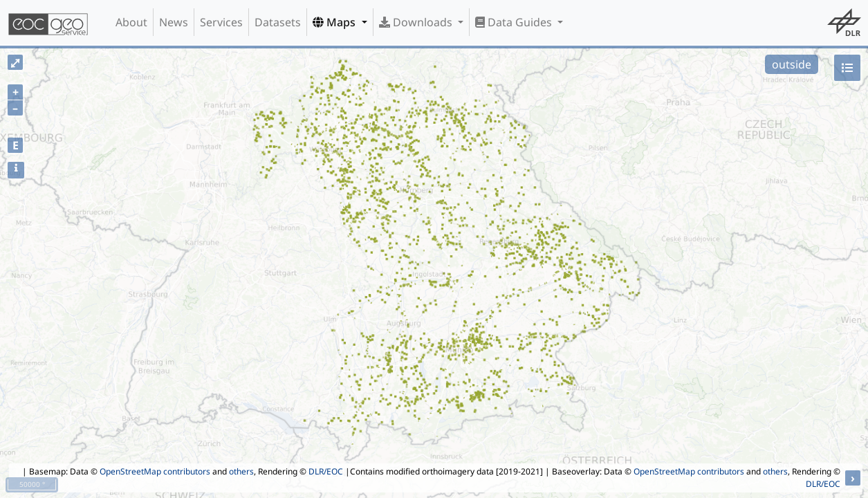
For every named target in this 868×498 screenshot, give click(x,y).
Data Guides (515, 22)
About (131, 22)
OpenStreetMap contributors (155, 471)
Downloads (417, 22)
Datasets (278, 22)
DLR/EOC (326, 471)
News (174, 22)
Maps (335, 22)
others (241, 471)
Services (221, 22)
